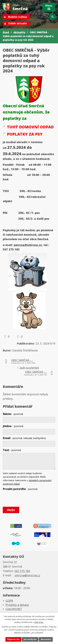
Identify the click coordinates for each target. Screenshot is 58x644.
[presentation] (26, 499)
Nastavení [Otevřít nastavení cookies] (46, 639)
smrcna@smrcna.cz (28, 245)
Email (24, 438)
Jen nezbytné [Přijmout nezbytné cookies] (30, 639)
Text (12, 450)
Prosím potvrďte (20, 489)
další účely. (39, 622)
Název (13, 414)
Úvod (6, 32)
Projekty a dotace (17, 605)
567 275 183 (22, 571)
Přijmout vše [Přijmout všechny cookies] (13, 639)
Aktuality (19, 32)
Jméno (13, 426)
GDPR (9, 601)
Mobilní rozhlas (18, 17)
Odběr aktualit (18, 23)
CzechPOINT (14, 609)
